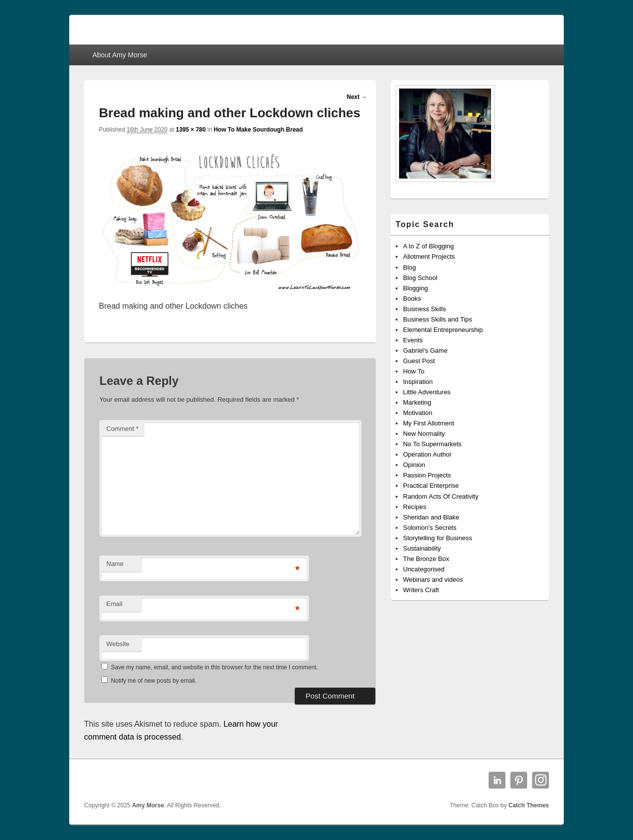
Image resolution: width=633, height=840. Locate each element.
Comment (122, 429)
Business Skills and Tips (437, 319)
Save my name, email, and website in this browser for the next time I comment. (214, 667)
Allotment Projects (429, 257)
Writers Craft (421, 590)
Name (115, 564)
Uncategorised (424, 569)
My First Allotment (429, 423)
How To (414, 371)
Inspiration (418, 382)
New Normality (424, 434)
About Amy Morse (120, 55)
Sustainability (422, 548)
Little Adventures (427, 392)
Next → (357, 97)
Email (114, 604)
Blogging (416, 288)
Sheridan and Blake (431, 517)
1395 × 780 (190, 130)
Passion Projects (427, 475)
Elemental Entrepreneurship (443, 330)
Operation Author (427, 454)
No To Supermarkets (432, 444)
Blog (409, 267)
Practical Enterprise (431, 486)
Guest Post (419, 361)
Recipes (415, 507)
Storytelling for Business (437, 538)
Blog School (420, 278)
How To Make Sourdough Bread (258, 130)
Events (413, 340)
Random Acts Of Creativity (441, 496)
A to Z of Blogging (429, 246)
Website (118, 644)
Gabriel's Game (425, 350)
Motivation (418, 413)
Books (412, 299)
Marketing (417, 402)
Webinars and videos (433, 580)
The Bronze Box (426, 559)
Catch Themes (529, 805)
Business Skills (425, 309)
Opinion (414, 465)
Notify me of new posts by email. (154, 681)
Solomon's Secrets (430, 528)
